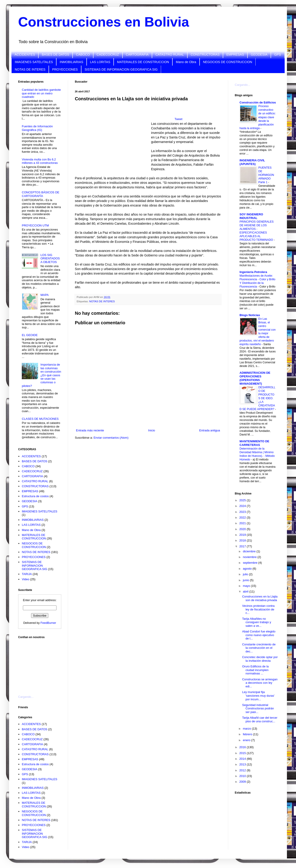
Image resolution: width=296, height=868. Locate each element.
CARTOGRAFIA (137, 54)
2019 (243, 535)
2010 (243, 776)
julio (246, 574)
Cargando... (26, 697)
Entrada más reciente (90, 430)
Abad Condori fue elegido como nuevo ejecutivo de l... (259, 635)
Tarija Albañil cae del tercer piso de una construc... (260, 719)
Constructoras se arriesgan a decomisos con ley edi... (260, 683)
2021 (243, 523)
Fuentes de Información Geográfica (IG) (37, 128)
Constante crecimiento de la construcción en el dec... (259, 648)
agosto (248, 569)
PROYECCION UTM (35, 225)
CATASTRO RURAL (170, 54)
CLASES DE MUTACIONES (40, 419)
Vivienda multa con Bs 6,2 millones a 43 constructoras (40, 161)
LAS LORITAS (100, 62)
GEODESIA (259, 54)
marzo (247, 729)
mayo (247, 586)
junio (246, 580)
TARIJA (27, 574)
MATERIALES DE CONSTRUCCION (143, 62)
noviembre (250, 557)
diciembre (250, 551)
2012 (243, 770)
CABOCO (83, 54)
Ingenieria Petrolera (253, 272)
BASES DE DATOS (55, 54)
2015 (243, 753)
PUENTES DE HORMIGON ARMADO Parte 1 (266, 175)
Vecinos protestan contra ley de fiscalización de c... (258, 609)
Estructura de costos (35, 496)
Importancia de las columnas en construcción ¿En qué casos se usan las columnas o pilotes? (41, 375)
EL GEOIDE (30, 335)
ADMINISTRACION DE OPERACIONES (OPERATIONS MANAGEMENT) (255, 378)
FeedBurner (48, 623)
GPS (278, 54)
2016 (243, 747)
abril (246, 591)
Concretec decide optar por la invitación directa (260, 659)
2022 (243, 518)
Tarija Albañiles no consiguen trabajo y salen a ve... (257, 622)
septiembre (251, 563)
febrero (248, 734)
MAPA (44, 295)
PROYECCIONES (65, 69)
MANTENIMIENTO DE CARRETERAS (254, 443)
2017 (243, 546)
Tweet (178, 119)
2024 (243, 506)
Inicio (152, 430)
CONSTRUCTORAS (205, 54)
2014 (243, 759)
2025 (243, 500)
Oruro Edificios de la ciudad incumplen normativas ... (255, 670)
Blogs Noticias (250, 315)
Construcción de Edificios (258, 102)
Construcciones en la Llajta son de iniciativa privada (260, 598)
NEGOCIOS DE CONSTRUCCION (228, 62)
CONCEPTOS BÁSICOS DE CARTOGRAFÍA (40, 194)
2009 (243, 782)
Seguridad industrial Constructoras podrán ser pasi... (258, 708)
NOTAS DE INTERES (30, 69)
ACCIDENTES (25, 54)
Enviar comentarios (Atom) (111, 438)
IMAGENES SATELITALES (34, 62)
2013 (243, 764)
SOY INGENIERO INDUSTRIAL (251, 216)
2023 (243, 512)
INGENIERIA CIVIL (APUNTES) (252, 162)
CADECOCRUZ (108, 54)
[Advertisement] (41, 664)
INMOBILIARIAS (71, 62)
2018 (243, 540)
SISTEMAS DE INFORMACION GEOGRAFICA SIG (121, 69)
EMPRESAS (235, 54)
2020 (243, 529)
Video (26, 579)
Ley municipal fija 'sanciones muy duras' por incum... (258, 696)
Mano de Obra (186, 62)
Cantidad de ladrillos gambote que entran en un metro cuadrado (41, 93)
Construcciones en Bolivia (104, 22)
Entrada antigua (210, 430)
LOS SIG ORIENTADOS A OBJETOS (50, 258)
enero (247, 740)
